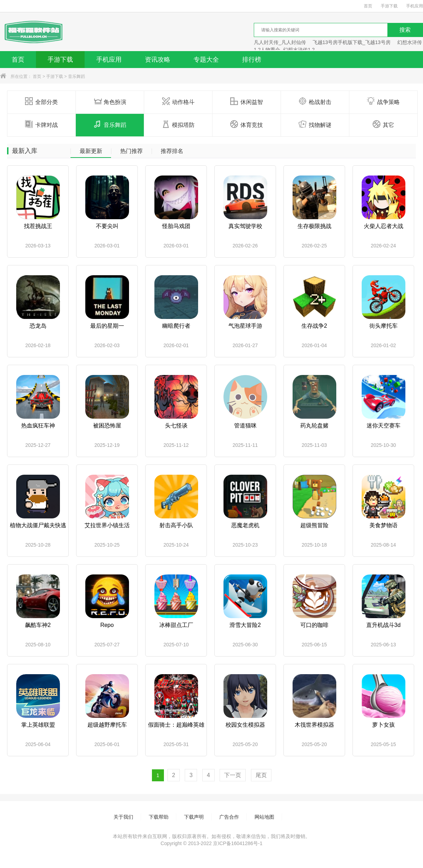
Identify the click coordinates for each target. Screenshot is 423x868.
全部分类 (41, 101)
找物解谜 (315, 124)
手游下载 (389, 6)
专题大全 (206, 60)
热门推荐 (131, 151)
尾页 (261, 775)
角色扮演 (110, 101)
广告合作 (229, 817)
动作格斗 (178, 101)
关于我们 (123, 817)
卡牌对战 (41, 124)
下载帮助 (159, 817)
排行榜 (252, 60)
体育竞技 (247, 124)
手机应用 (415, 6)
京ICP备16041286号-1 (238, 843)
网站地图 (264, 817)
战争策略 (383, 101)
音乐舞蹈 (76, 76)
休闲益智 (247, 101)
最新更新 (91, 151)
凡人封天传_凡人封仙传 (280, 42)
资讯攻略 (158, 60)
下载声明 (194, 817)
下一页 (233, 775)
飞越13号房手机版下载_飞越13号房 (352, 42)
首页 (368, 6)
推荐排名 (172, 151)
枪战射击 (315, 101)
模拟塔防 (178, 124)
